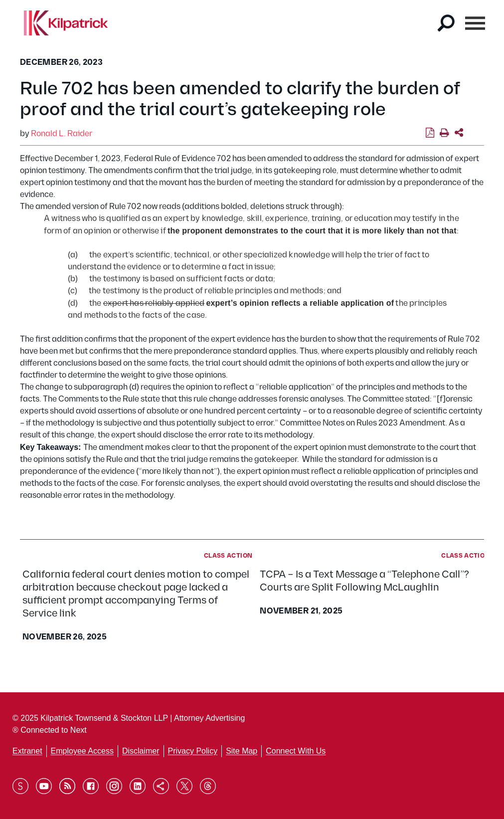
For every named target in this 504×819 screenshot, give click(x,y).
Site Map (242, 751)
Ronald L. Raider (62, 134)
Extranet (27, 751)
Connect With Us (296, 751)
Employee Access (82, 751)
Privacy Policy (193, 751)
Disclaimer (141, 751)
